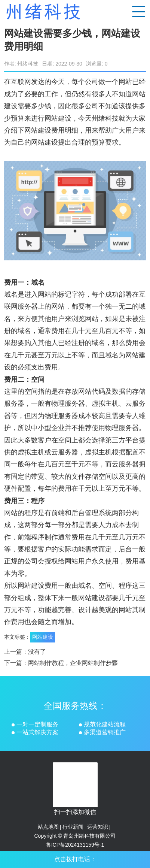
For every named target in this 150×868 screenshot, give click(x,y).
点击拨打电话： (75, 859)
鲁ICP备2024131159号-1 (75, 845)
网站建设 (43, 637)
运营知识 (98, 827)
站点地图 (48, 827)
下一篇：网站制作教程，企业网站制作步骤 (61, 663)
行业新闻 (73, 827)
